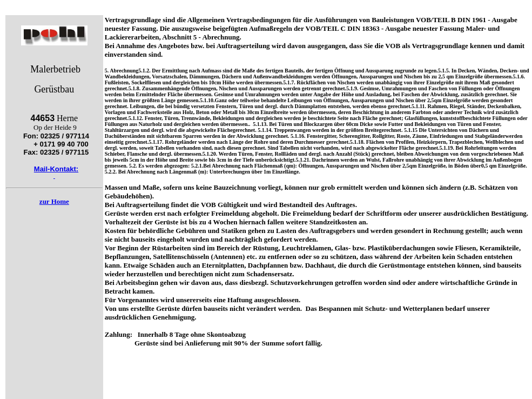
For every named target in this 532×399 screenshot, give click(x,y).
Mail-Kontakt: (56, 169)
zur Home (54, 201)
